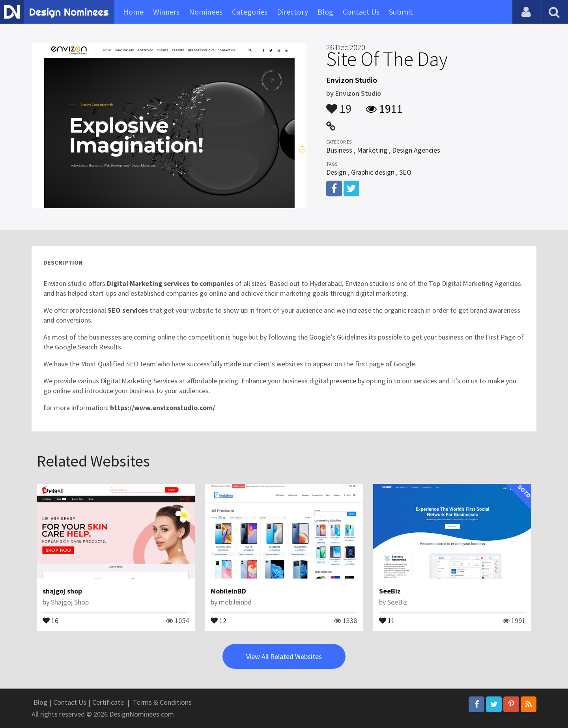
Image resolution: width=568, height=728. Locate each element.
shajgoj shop (62, 591)
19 (339, 105)
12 (219, 620)
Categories (250, 12)
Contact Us (361, 12)
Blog (325, 12)
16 (50, 620)
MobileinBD (228, 591)
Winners (166, 12)
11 (387, 620)
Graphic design (373, 172)
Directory (292, 12)
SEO (405, 172)
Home (133, 12)
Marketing (372, 150)
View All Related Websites (284, 656)
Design (336, 172)
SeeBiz (390, 591)
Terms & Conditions (162, 702)
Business (339, 150)
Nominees (206, 12)
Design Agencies (416, 150)
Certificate (108, 702)
